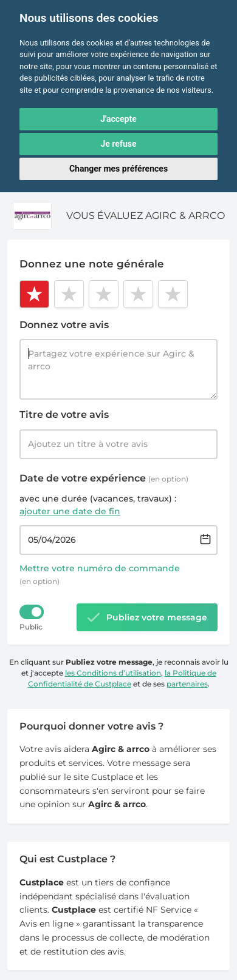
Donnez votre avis (64, 325)
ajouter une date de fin (70, 511)
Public (31, 627)
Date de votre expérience (104, 478)
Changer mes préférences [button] (118, 169)
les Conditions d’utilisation (113, 673)
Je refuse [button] (118, 144)
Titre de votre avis (64, 414)
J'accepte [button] (118, 119)
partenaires (187, 684)
